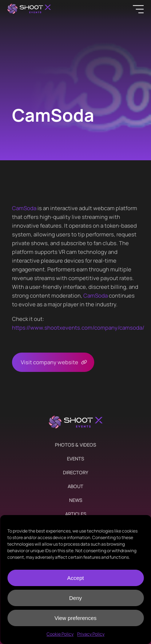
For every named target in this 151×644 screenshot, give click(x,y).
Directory (75, 472)
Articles (76, 514)
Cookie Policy (60, 634)
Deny (75, 598)
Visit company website (49, 362)
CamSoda (24, 208)
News (76, 500)
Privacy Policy (91, 634)
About (75, 486)
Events (75, 459)
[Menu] (138, 9)
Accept (76, 578)
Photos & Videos (75, 445)
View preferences (76, 618)
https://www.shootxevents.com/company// (78, 328)
